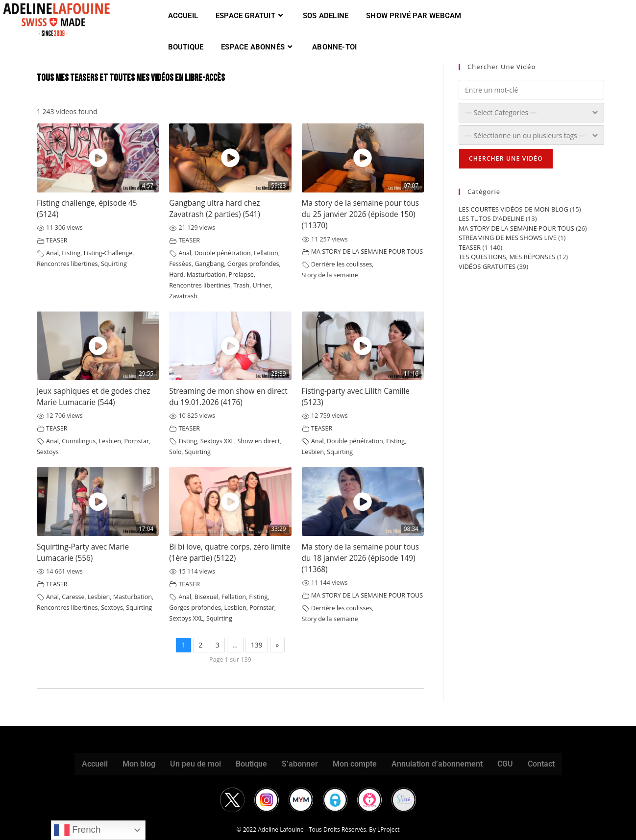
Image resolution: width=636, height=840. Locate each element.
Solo (175, 452)
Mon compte (355, 764)
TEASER (57, 240)
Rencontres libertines (67, 264)
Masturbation (206, 275)
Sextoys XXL (217, 441)
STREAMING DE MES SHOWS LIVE (508, 238)
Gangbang (209, 264)
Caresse (73, 597)
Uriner (262, 285)
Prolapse (241, 275)
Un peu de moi (196, 764)
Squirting (114, 264)
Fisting (71, 253)
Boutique (251, 764)
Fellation (266, 253)
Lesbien (110, 441)
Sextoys (48, 452)
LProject (388, 829)
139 (257, 645)
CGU (505, 764)
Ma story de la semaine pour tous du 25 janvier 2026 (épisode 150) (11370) (361, 214)
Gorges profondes (253, 264)
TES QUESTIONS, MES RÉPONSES (507, 257)
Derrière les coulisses (342, 264)
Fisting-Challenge (108, 253)
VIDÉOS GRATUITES (487, 266)
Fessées (180, 264)
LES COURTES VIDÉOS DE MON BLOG (514, 209)
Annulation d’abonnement (437, 764)
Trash (241, 285)
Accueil (95, 764)
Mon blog (139, 764)
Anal (52, 253)
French (77, 830)
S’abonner (300, 764)
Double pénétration (223, 253)
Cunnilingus (79, 441)
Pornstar (136, 441)
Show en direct (258, 441)
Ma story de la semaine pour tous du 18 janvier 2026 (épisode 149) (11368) (361, 558)
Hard (176, 275)
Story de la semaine (330, 275)
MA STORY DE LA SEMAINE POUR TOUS (367, 252)
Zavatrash (183, 296)
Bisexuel (207, 597)
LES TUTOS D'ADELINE (491, 218)
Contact (541, 764)
